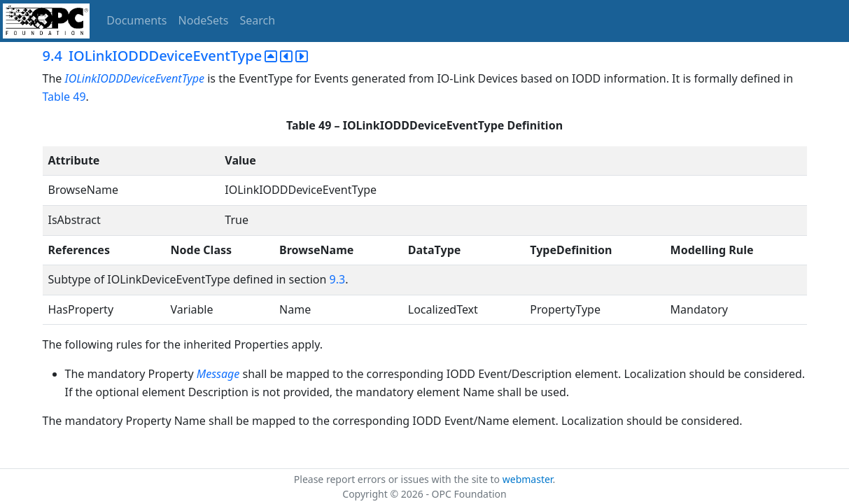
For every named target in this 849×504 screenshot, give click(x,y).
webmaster (528, 479)
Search (258, 20)
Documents (136, 20)
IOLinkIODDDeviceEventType (136, 78)
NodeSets (204, 20)
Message (218, 374)
